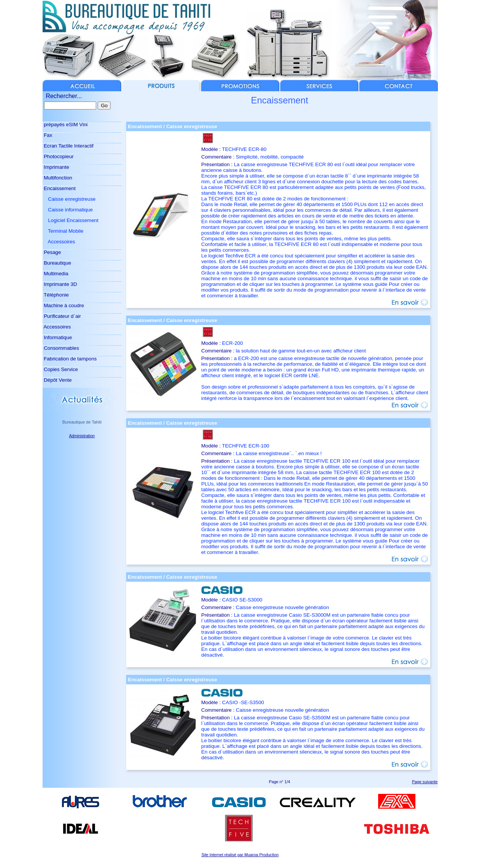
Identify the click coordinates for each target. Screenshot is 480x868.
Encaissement (59, 188)
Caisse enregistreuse (69, 199)
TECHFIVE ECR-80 (244, 149)
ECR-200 (232, 343)
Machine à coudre (63, 305)
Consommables (61, 348)
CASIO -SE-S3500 (243, 702)
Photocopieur (58, 156)
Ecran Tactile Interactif (68, 146)
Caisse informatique (68, 210)
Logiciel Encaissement (70, 220)
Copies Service (60, 369)
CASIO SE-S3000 (242, 600)
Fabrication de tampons (70, 359)
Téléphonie (56, 295)
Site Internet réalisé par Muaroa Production (240, 855)
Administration (82, 436)
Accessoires (59, 242)
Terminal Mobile (63, 231)
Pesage (52, 252)
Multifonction (58, 178)
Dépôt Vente (57, 380)
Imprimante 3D (60, 284)
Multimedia (55, 274)
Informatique (57, 337)
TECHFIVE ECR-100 (246, 446)
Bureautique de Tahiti (82, 422)
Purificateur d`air (62, 316)
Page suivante (425, 782)
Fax (48, 135)
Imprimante (56, 167)
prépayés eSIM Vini (65, 125)
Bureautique (57, 263)
